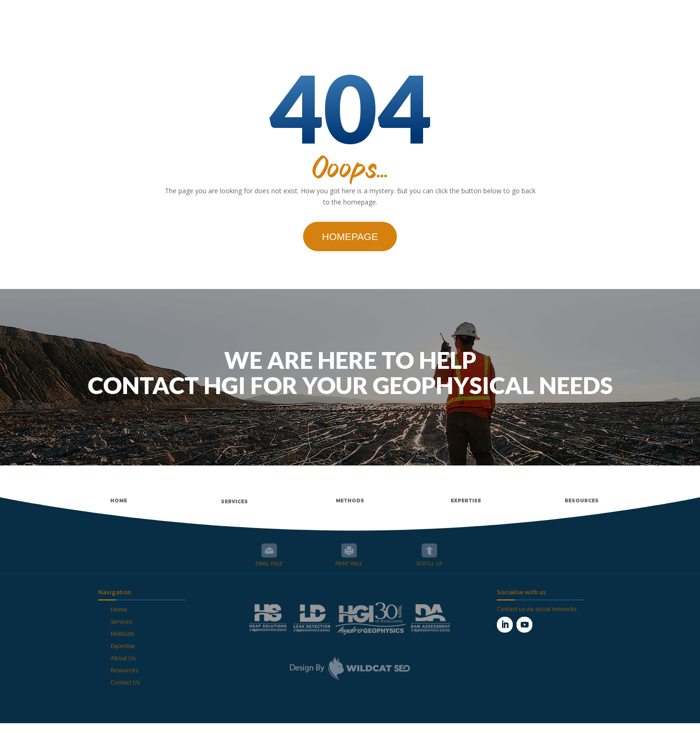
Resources (124, 680)
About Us (123, 668)
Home (119, 619)
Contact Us (125, 692)
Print (349, 560)
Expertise (123, 656)
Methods (122, 644)
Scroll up (429, 560)
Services (121, 631)
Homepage (350, 246)
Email (269, 560)
